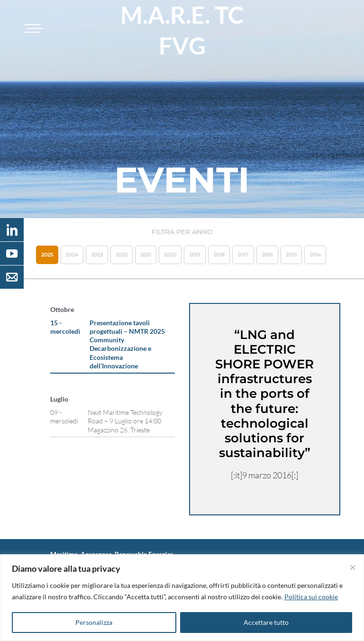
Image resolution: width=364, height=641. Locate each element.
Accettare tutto (266, 622)
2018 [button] (219, 255)
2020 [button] (170, 255)
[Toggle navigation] (32, 28)
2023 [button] (97, 255)
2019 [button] (195, 255)
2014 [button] (315, 255)
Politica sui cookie (311, 597)
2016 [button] (267, 255)
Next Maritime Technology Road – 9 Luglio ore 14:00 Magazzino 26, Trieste (125, 421)
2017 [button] (243, 255)
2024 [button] (72, 255)
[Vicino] (353, 568)
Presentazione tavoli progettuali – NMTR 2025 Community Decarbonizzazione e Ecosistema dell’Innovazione (127, 344)
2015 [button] (291, 255)
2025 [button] (47, 255)
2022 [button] (122, 255)
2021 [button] (146, 255)
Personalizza (94, 622)
